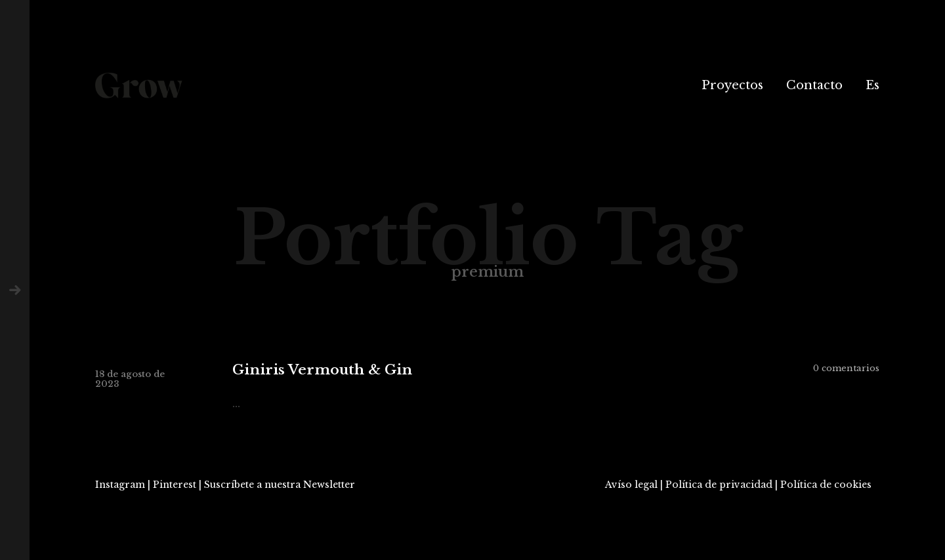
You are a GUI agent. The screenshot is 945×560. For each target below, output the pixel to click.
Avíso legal (631, 485)
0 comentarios (846, 368)
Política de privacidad (719, 485)
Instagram (120, 485)
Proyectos (732, 85)
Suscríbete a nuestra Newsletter (280, 485)
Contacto (814, 85)
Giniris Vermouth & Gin (322, 370)
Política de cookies (826, 485)
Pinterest (175, 485)
